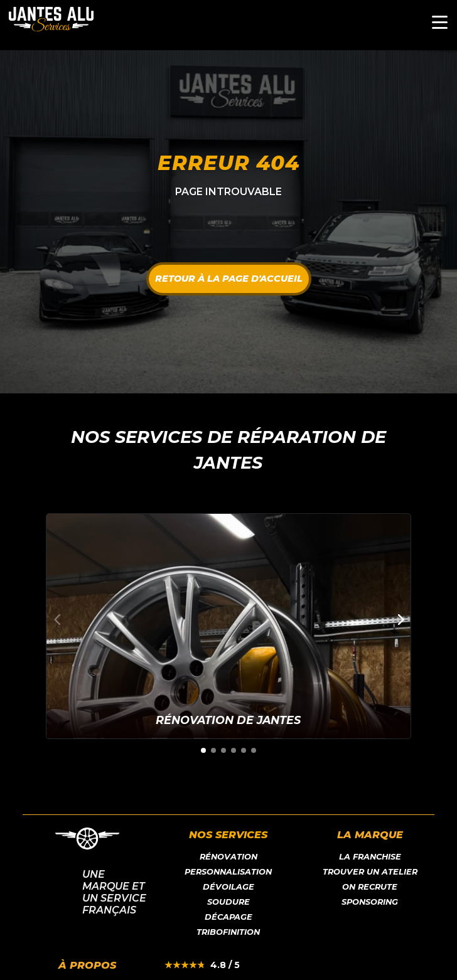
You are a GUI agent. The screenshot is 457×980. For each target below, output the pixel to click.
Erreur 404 (228, 163)
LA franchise (370, 857)
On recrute (370, 887)
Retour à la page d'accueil (229, 279)
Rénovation (228, 857)
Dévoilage (228, 887)
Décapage (228, 917)
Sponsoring (370, 902)
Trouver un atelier (370, 872)
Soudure (228, 902)
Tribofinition (228, 932)
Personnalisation (228, 872)
